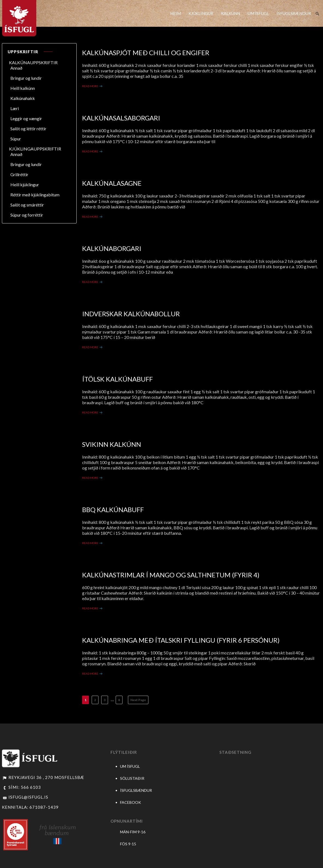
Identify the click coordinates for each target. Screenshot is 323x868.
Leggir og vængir (26, 118)
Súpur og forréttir (27, 215)
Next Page (138, 700)
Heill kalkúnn (23, 88)
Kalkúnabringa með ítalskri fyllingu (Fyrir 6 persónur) (181, 640)
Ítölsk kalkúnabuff (117, 379)
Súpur (16, 139)
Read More (90, 86)
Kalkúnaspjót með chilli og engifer (146, 53)
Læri (15, 108)
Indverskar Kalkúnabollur (131, 314)
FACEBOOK (131, 802)
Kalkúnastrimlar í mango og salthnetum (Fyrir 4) (171, 575)
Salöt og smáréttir (27, 205)
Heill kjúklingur (25, 184)
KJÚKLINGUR (201, 13)
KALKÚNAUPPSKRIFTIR (33, 62)
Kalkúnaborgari (112, 248)
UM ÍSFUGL (258, 13)
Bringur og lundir (26, 78)
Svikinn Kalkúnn (112, 444)
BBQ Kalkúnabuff (113, 510)
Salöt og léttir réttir (28, 129)
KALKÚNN (231, 13)
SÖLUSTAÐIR (132, 778)
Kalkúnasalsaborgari (121, 118)
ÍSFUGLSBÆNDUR (294, 13)
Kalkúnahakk (23, 98)
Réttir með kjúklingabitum (35, 195)
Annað (16, 68)
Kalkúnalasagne (112, 183)
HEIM (176, 13)
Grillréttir (19, 174)
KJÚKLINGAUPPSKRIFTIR (35, 149)
